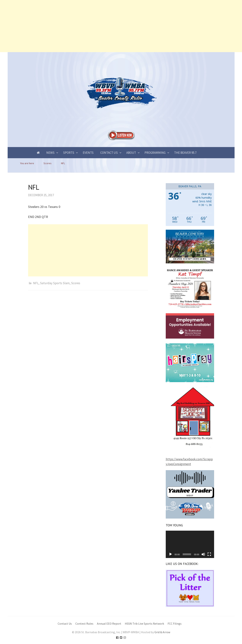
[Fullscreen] (209, 554)
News (50, 153)
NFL (36, 283)
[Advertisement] (112, 26)
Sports (69, 153)
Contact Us (109, 153)
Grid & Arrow (162, 632)
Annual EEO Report (109, 624)
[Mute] (203, 554)
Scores (76, 283)
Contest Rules (84, 624)
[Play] (171, 554)
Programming (155, 153)
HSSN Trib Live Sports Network (144, 624)
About (131, 153)
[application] (190, 544)
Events (88, 153)
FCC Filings (175, 624)
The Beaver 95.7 (185, 153)
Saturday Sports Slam (55, 283)
